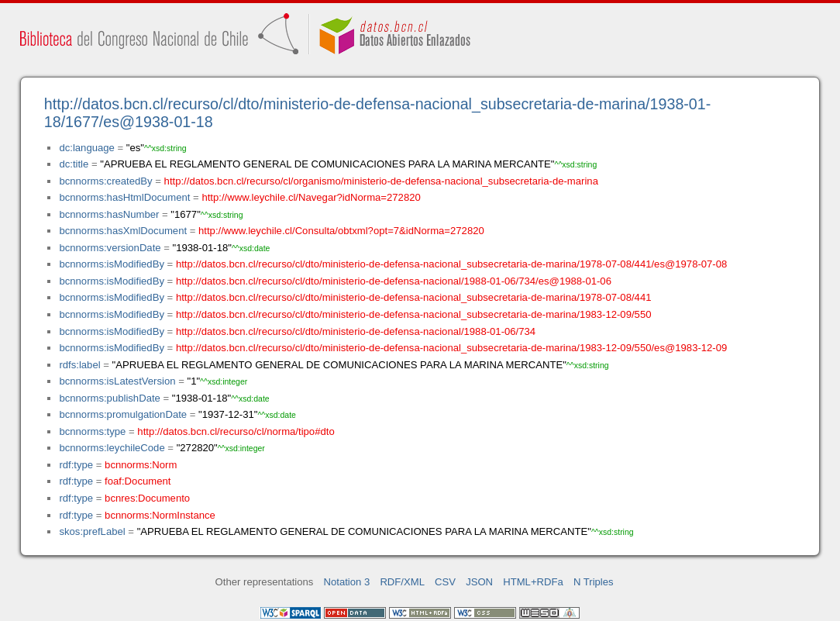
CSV (445, 582)
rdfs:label (79, 365)
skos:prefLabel (92, 531)
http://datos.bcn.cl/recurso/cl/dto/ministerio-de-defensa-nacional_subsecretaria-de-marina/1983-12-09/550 (414, 314)
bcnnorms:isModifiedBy (112, 264)
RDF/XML (402, 582)
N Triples (594, 582)
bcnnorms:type (92, 431)
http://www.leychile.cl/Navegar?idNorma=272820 (311, 197)
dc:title (74, 164)
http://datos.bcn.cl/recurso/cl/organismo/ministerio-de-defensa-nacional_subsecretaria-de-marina (381, 181)
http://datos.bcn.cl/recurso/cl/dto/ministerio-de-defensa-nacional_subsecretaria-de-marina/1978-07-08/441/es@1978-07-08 (451, 264)
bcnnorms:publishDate (109, 398)
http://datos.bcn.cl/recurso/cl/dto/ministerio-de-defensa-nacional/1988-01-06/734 (356, 331)
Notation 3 (347, 582)
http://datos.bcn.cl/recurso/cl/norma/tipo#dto (236, 431)
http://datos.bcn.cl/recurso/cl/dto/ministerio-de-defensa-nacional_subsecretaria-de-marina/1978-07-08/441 (414, 297)
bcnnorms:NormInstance (160, 515)
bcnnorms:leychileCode (112, 448)
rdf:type (76, 465)
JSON (479, 582)
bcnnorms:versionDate (110, 248)
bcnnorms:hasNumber (109, 214)
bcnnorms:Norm (141, 465)
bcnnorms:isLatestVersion (117, 381)
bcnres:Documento (147, 498)
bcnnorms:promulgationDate (123, 414)
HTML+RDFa (533, 582)
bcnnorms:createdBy (105, 181)
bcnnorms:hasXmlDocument (123, 231)
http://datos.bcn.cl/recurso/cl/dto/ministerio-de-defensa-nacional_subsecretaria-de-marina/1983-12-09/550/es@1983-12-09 (451, 348)
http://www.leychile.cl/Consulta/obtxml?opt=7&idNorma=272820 (341, 231)
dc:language (86, 148)
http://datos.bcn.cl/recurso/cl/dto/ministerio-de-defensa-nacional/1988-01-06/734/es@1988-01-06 (394, 281)
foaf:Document (138, 481)
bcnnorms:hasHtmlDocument (124, 197)
